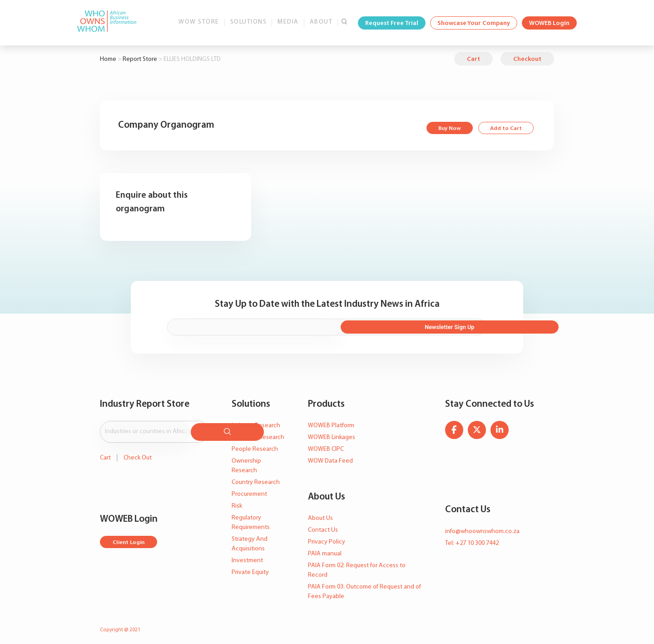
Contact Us (323, 526)
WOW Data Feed (330, 457)
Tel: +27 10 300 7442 (472, 539)
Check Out (138, 451)
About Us (320, 514)
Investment (247, 557)
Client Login (131, 536)
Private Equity (250, 569)
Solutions (249, 22)
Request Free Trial (392, 23)
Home (108, 59)
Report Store (140, 59)
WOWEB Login (549, 23)
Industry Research (256, 422)
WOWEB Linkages (332, 434)
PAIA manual (325, 550)
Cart (473, 59)
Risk (237, 502)
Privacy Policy (327, 538)
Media (288, 22)
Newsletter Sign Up (437, 324)
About (321, 22)
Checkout (527, 59)
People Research (255, 446)
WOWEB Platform (331, 422)
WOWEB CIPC (326, 446)
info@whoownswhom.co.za (482, 527)
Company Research (258, 434)
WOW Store (199, 22)
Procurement (249, 491)
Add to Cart (504, 129)
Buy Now (445, 129)
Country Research (256, 479)
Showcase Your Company (474, 23)
